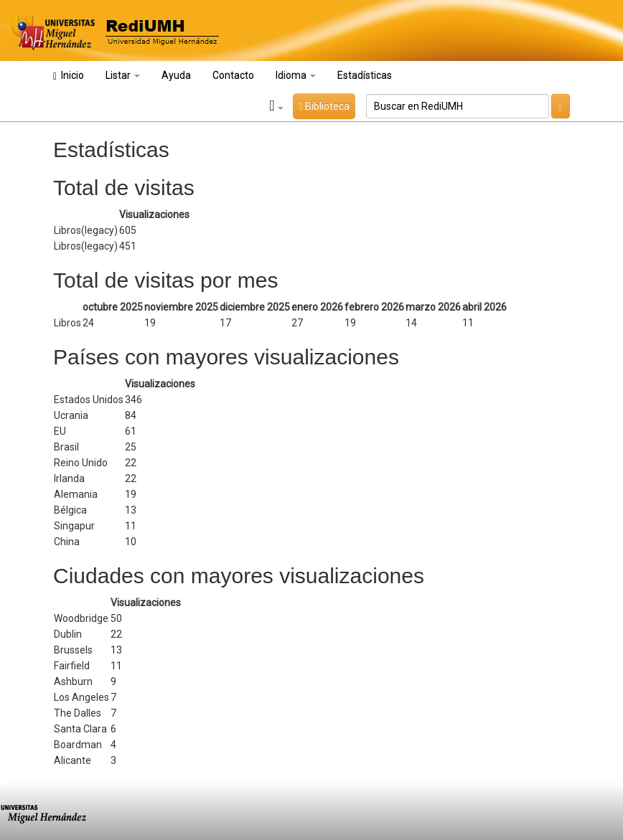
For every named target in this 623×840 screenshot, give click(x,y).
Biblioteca (324, 106)
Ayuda (176, 75)
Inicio (69, 76)
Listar (123, 75)
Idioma (296, 75)
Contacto (233, 75)
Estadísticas (365, 75)
